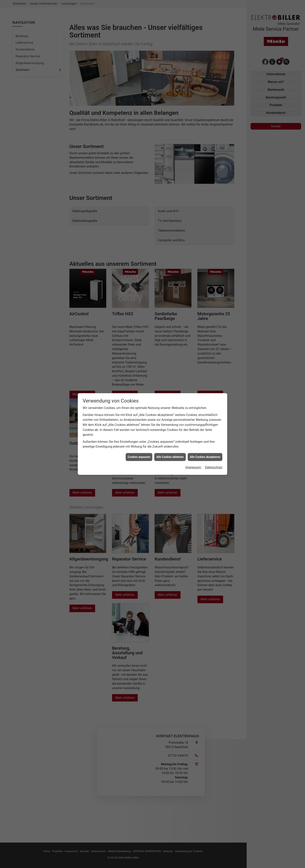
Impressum (193, 467)
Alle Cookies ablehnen (170, 457)
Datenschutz (214, 467)
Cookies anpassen (139, 457)
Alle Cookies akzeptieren (205, 457)
